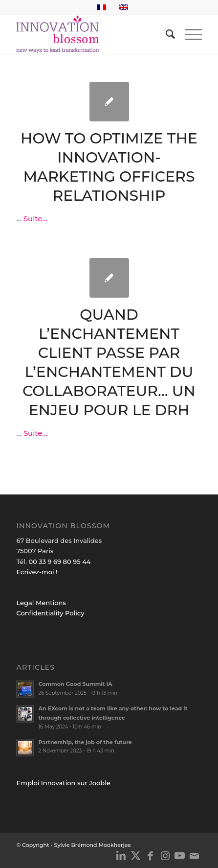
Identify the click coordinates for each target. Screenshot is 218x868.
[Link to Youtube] (180, 856)
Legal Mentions (41, 603)
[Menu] (188, 34)
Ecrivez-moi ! (37, 572)
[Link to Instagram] (165, 856)
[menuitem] (165, 34)
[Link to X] (136, 856)
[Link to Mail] (195, 856)
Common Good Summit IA (75, 684)
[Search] (165, 34)
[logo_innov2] (90, 34)
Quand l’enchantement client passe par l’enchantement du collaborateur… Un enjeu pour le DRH (109, 362)
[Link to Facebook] (151, 856)
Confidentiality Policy (50, 613)
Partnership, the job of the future (85, 742)
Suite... (35, 219)
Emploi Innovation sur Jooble (63, 783)
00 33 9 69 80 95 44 (59, 562)
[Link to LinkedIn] (121, 856)
